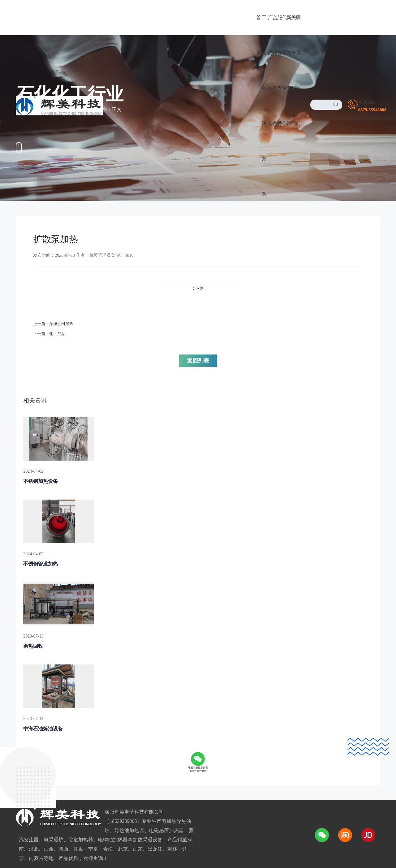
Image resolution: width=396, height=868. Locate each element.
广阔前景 (106, 732)
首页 (45, 109)
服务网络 (106, 782)
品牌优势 (106, 742)
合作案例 (64, 109)
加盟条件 (106, 752)
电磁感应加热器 (33, 752)
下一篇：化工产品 (50, 331)
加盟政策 (106, 762)
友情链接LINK (30, 855)
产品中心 (30, 720)
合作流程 (106, 772)
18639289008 (283, 756)
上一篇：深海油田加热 (55, 321)
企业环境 (186, 762)
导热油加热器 (31, 732)
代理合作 (110, 720)
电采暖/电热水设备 (36, 742)
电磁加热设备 (31, 762)
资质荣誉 (186, 752)
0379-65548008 (286, 744)
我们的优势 (188, 772)
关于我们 (190, 720)
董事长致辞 (188, 742)
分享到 (152, 288)
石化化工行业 (93, 109)
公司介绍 (186, 732)
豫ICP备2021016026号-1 (227, 829)
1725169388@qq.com (295, 778)
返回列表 (232, 325)
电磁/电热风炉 (31, 772)
